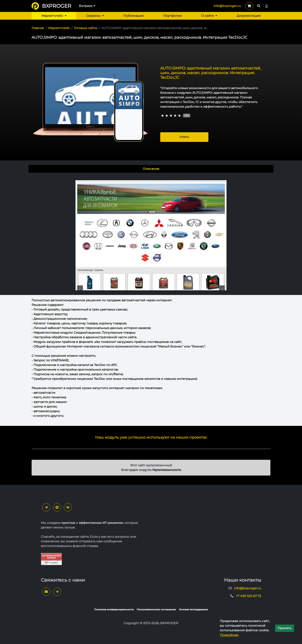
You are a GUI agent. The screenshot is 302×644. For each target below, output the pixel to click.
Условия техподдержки (193, 609)
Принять (285, 628)
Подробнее (229, 635)
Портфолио (173, 16)
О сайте (209, 16)
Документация (249, 16)
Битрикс (87, 6)
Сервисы (95, 16)
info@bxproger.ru (227, 6)
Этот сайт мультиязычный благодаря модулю (151, 468)
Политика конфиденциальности (114, 609)
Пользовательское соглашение (156, 609)
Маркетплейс (54, 16)
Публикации (134, 16)
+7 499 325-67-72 (248, 596)
